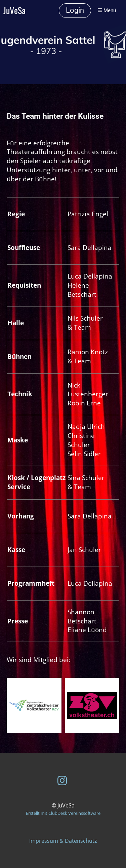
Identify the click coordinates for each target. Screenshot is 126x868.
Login (75, 10)
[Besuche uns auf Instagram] (62, 780)
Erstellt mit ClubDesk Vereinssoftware (63, 813)
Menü (107, 10)
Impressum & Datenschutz (63, 841)
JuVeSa (14, 11)
